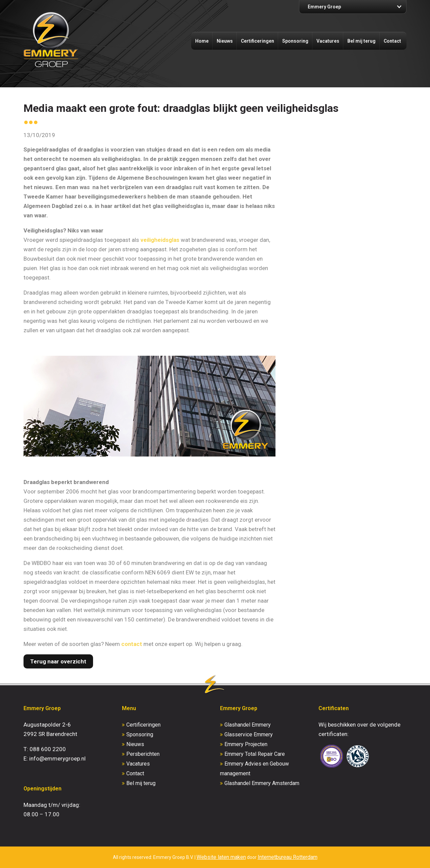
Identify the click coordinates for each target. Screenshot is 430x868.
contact (132, 644)
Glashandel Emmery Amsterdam (262, 783)
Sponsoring (295, 41)
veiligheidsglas (160, 240)
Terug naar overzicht (58, 661)
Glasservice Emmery (249, 734)
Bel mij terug (361, 41)
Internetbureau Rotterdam (288, 857)
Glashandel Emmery (248, 725)
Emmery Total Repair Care (255, 754)
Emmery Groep (324, 7)
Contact (392, 41)
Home (202, 41)
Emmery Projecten (246, 744)
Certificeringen (257, 41)
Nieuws (225, 41)
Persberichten (143, 754)
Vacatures (328, 41)
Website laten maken (221, 857)
